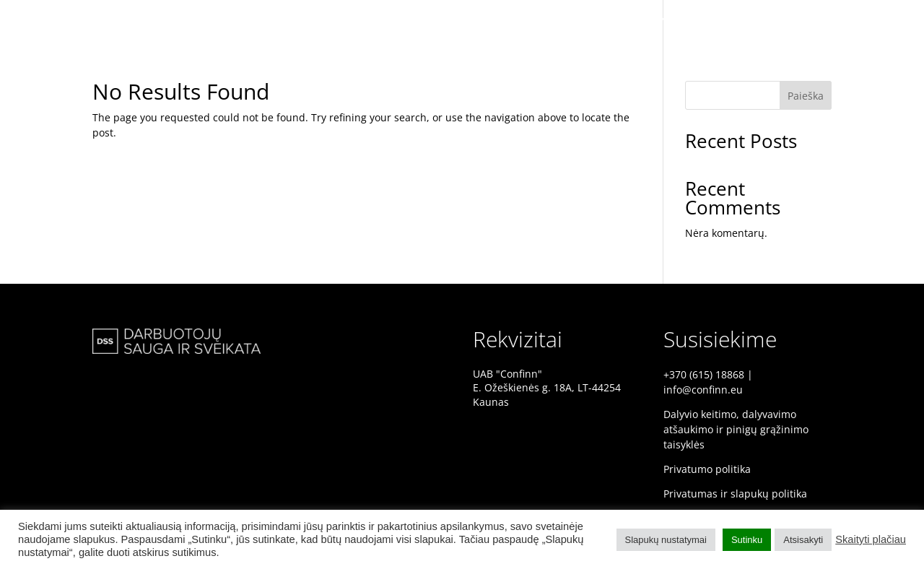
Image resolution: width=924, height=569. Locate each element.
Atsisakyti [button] (803, 540)
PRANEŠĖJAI (799, 19)
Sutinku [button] (747, 540)
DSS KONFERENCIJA (641, 19)
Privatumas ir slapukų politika (735, 494)
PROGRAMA (874, 19)
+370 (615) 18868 (704, 374)
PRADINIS (729, 19)
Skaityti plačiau (871, 539)
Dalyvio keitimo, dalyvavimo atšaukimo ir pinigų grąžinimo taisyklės (736, 429)
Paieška (806, 96)
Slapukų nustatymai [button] (666, 540)
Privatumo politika (707, 469)
